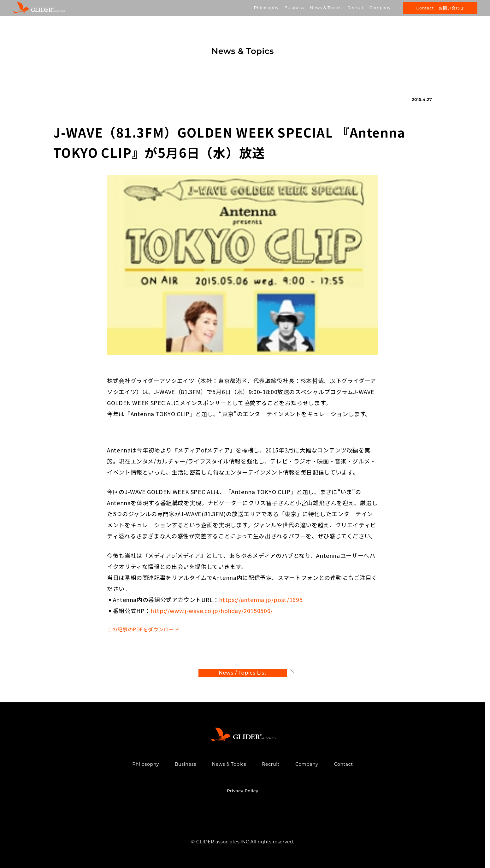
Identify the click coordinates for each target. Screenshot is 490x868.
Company (380, 8)
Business (294, 8)
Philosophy (266, 8)
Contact (344, 764)
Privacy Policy (242, 791)
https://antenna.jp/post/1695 (261, 599)
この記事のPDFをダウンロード (143, 629)
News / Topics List (243, 673)
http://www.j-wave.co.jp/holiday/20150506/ (212, 611)
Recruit (355, 8)
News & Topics (326, 8)
